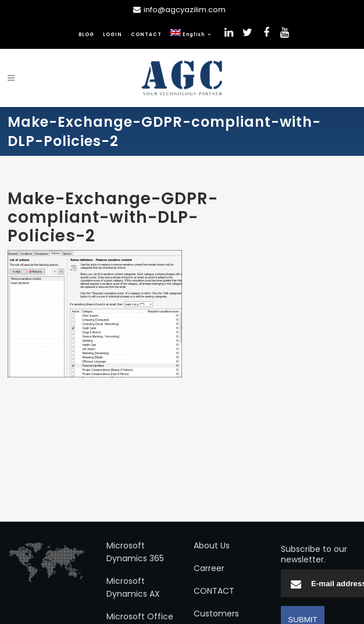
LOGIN (113, 35)
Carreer (209, 568)
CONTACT (146, 35)
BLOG (86, 35)
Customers (216, 614)
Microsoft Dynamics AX (133, 587)
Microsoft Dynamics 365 (135, 552)
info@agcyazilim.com (185, 10)
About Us (212, 545)
